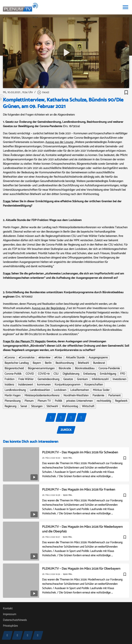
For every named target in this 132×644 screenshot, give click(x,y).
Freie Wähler (26, 379)
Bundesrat (99, 363)
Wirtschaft (88, 406)
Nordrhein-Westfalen (76, 396)
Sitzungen (37, 406)
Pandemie (98, 396)
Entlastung (89, 374)
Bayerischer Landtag (17, 363)
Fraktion (9, 379)
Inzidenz (9, 385)
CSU (56, 374)
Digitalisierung (71, 374)
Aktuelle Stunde (75, 358)
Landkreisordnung (15, 390)
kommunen (44, 385)
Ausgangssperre (98, 358)
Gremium (82, 379)
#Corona (10, 358)
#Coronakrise (27, 358)
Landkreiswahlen (40, 390)
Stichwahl (52, 406)
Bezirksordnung (65, 363)
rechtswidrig (104, 401)
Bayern (37, 363)
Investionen (119, 379)
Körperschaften (94, 385)
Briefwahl (83, 363)
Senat (24, 406)
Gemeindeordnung (48, 379)
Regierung (10, 406)
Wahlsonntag (70, 406)
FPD (123, 374)
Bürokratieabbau (85, 368)
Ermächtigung (108, 374)
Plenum (29, 401)
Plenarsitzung (13, 401)
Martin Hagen (13, 396)
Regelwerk (121, 401)
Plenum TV (44, 401)
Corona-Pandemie (109, 368)
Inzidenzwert (26, 385)
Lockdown (60, 390)
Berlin (48, 363)
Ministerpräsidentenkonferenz (42, 396)
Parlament (114, 396)
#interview (44, 358)
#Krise (58, 358)
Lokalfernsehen (80, 390)
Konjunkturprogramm (67, 385)
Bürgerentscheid (14, 368)
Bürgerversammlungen (41, 368)
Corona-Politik (13, 374)
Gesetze (68, 379)
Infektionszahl (100, 379)
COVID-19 (44, 374)
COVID (30, 374)
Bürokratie (65, 368)
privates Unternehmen (79, 401)
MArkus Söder (101, 390)
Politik (58, 401)
